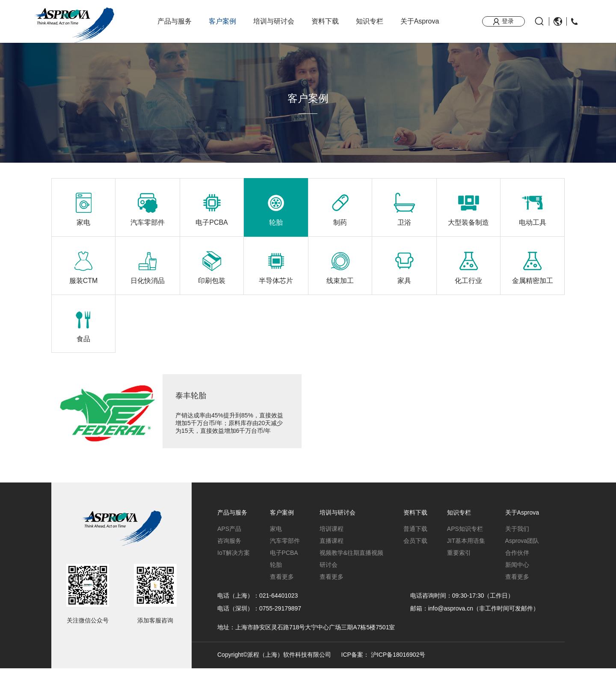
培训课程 (332, 536)
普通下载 (415, 536)
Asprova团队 (522, 548)
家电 (276, 536)
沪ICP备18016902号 (398, 663)
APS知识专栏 (465, 536)
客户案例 (222, 21)
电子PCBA (284, 560)
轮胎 (276, 572)
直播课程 (332, 548)
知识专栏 (370, 21)
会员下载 (415, 548)
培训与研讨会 (274, 21)
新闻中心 (517, 572)
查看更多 (282, 584)
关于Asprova (420, 21)
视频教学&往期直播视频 (351, 560)
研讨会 (329, 572)
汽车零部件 (285, 548)
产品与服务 (175, 21)
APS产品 (229, 536)
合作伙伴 (517, 560)
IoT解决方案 (234, 560)
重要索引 (459, 560)
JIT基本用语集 (466, 548)
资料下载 (325, 21)
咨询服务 (229, 548)
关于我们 (517, 536)
